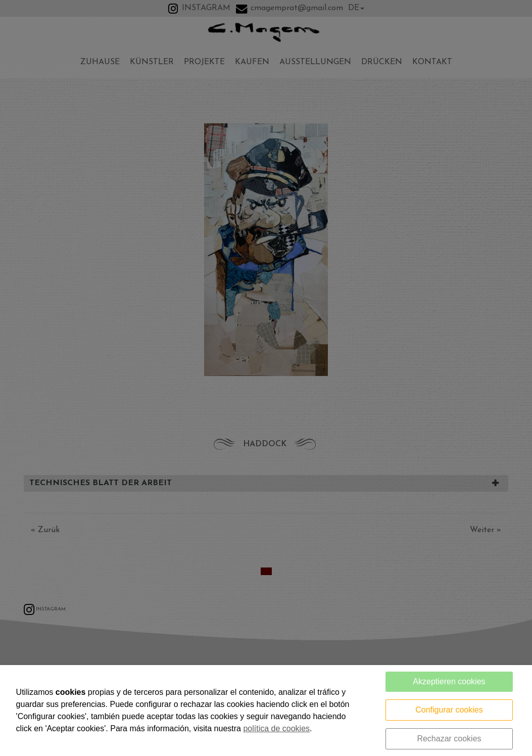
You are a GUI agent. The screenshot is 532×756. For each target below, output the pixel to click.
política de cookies (276, 728)
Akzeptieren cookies (449, 681)
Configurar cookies (449, 710)
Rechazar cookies (449, 739)
